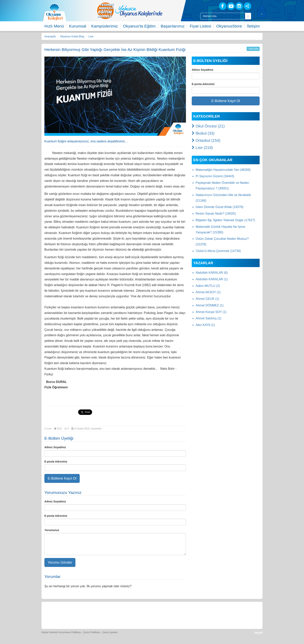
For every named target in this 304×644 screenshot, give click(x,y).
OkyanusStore (229, 26)
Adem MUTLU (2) (208, 286)
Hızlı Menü (54, 26)
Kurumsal (78, 26)
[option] (145, 11)
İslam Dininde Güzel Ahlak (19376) (219, 207)
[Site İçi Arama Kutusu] (223, 16)
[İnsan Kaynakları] (207, 615)
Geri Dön (253, 49)
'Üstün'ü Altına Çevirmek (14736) (218, 251)
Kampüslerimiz (104, 26)
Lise (91, 36)
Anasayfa (50, 36)
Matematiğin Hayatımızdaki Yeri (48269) (223, 170)
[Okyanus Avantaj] (224, 615)
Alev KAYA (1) (205, 325)
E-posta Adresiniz (56, 462)
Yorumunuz (52, 530)
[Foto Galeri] (154, 615)
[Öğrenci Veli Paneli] (83, 615)
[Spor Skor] (136, 615)
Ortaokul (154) (206, 140)
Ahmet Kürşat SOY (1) (211, 312)
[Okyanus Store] (100, 615)
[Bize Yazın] (65, 615)
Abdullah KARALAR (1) (212, 279)
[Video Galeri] (172, 615)
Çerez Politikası (92, 632)
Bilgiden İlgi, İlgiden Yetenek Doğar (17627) (225, 220)
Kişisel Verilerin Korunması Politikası (61, 632)
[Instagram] (239, 6)
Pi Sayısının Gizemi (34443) (215, 176)
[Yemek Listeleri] (118, 615)
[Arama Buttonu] (248, 16)
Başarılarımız (173, 26)
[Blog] (209, 6)
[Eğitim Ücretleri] (189, 615)
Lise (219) (202, 148)
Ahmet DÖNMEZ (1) (210, 305)
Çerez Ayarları (110, 632)
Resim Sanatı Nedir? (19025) (216, 214)
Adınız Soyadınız (55, 447)
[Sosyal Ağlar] (247, 6)
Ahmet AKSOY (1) (208, 292)
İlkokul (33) (203, 133)
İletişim (253, 26)
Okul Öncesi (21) (208, 126)
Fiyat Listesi (200, 26)
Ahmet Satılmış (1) (208, 318)
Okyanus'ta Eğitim (139, 26)
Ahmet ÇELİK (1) (207, 299)
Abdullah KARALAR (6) (212, 273)
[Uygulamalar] (242, 615)
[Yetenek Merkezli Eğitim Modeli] (145, 11)
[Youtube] (231, 6)
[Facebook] (223, 6)
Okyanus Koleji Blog (72, 36)
